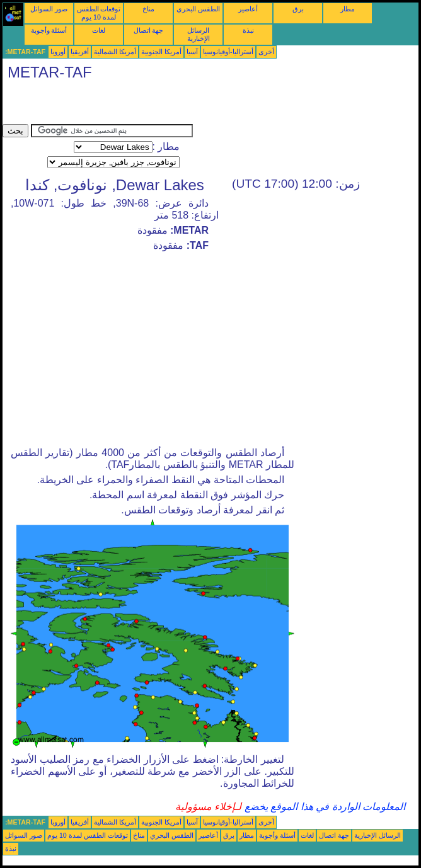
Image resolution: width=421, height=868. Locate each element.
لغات (99, 30)
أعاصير (248, 9)
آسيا (192, 52)
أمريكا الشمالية (115, 52)
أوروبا (58, 52)
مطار (348, 9)
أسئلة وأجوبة (49, 30)
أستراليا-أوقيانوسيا (228, 52)
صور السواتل (49, 9)
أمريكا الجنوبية (161, 52)
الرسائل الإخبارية (199, 34)
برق (298, 9)
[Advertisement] (150, 105)
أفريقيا (80, 52)
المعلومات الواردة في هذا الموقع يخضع (323, 807)
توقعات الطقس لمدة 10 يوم (99, 13)
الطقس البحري (198, 9)
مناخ (148, 9)
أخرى (266, 52)
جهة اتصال (149, 30)
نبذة (248, 30)
